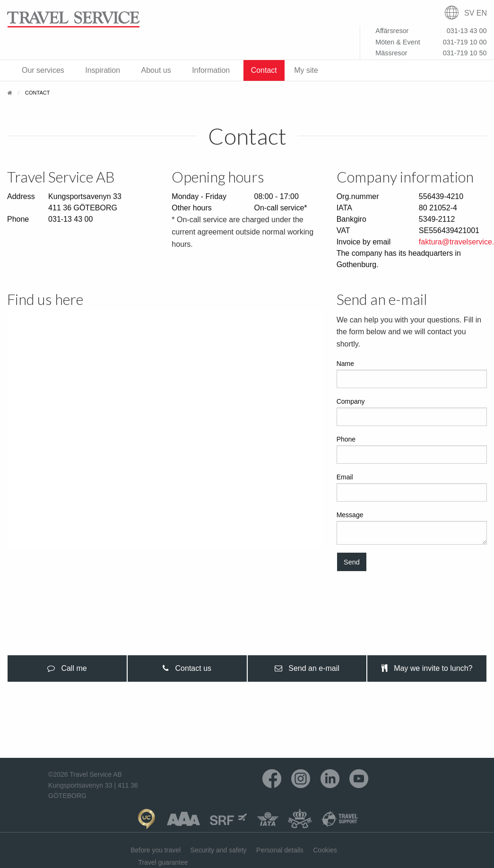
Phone (412, 450)
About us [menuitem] (156, 70)
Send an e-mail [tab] (307, 668)
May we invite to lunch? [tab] (427, 668)
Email (412, 487)
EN (482, 13)
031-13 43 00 (70, 219)
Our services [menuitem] (43, 70)
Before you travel (156, 850)
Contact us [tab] (187, 668)
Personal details (280, 850)
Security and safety (219, 850)
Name (412, 374)
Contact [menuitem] (264, 70)
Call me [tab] (67, 668)
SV (469, 13)
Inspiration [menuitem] (103, 70)
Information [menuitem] (211, 70)
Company (412, 412)
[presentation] (67, 668)
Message (412, 528)
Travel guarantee (163, 862)
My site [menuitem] (306, 70)
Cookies (325, 850)
